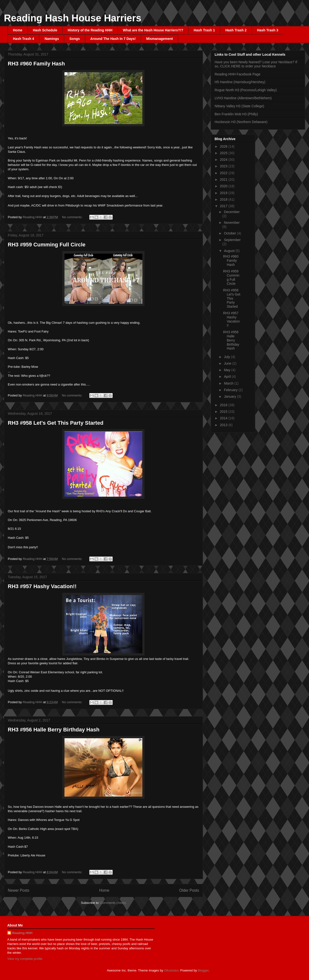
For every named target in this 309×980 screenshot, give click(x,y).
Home (18, 30)
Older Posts (189, 890)
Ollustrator (171, 970)
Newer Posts (18, 890)
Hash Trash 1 (204, 30)
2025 (224, 153)
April (228, 377)
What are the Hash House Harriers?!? (153, 30)
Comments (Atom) (113, 903)
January (230, 396)
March (229, 383)
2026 (224, 146)
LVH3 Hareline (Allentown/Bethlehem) (243, 98)
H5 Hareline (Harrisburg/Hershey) (240, 82)
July (227, 357)
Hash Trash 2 (236, 30)
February (231, 390)
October (230, 233)
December (232, 212)
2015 (224, 412)
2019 (224, 193)
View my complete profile (25, 959)
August (230, 251)
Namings (52, 39)
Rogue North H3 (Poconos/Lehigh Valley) (246, 90)
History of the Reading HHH (90, 30)
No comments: (73, 217)
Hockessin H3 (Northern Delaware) (241, 122)
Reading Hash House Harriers (73, 18)
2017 (224, 206)
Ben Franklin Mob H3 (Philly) (236, 114)
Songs (75, 39)
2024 (224, 160)
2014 (224, 418)
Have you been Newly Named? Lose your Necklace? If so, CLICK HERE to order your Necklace (256, 64)
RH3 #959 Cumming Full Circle (47, 245)
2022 (224, 173)
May (227, 370)
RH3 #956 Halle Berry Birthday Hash (54, 730)
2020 (224, 186)
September (232, 240)
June (228, 363)
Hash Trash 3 (268, 30)
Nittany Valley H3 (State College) (239, 106)
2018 (224, 199)
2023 (224, 166)
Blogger (203, 970)
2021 (224, 180)
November (232, 223)
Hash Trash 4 (23, 39)
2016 (224, 405)
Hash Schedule (45, 30)
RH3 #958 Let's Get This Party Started (56, 423)
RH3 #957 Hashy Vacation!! (42, 586)
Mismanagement (160, 39)
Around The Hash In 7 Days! (113, 39)
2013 (224, 425)
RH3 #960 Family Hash (36, 64)
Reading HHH (22, 933)
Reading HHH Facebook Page (237, 74)
